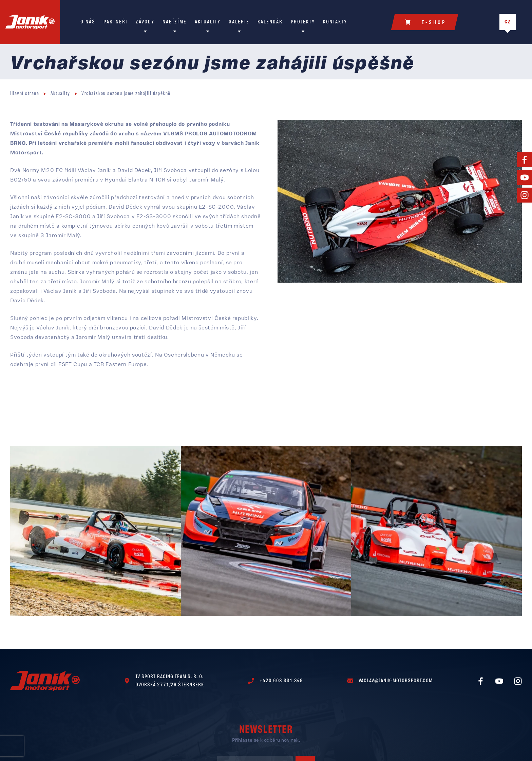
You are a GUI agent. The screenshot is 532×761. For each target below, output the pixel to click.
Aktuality (208, 22)
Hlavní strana (25, 94)
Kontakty (335, 22)
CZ (508, 22)
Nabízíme (175, 22)
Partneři (116, 22)
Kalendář (270, 22)
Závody (145, 22)
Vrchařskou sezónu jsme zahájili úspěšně (126, 94)
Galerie (239, 22)
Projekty (303, 22)
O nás (88, 22)
